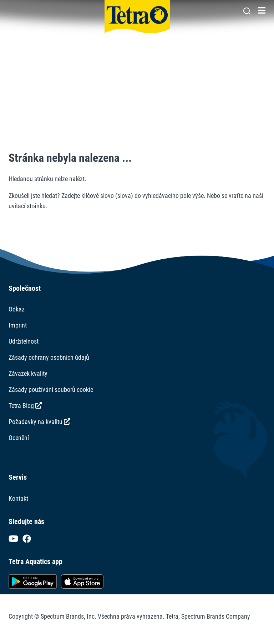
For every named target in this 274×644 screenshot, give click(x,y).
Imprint (18, 325)
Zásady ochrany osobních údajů (49, 357)
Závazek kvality (28, 373)
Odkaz (17, 309)
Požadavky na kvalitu (39, 422)
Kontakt (18, 498)
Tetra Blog (25, 406)
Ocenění (19, 438)
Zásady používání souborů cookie (51, 390)
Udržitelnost (24, 341)
